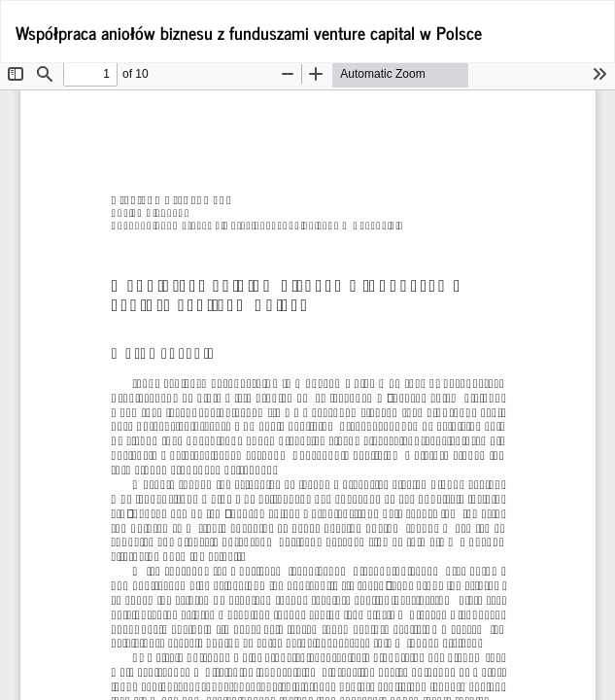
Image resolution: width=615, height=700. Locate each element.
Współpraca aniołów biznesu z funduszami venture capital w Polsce (249, 32)
